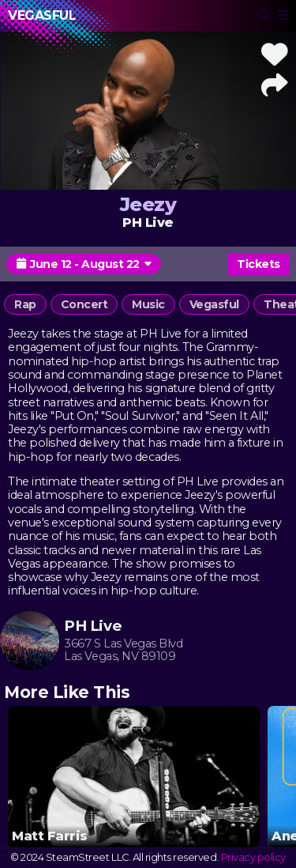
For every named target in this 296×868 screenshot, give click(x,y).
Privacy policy (253, 857)
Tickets (259, 264)
